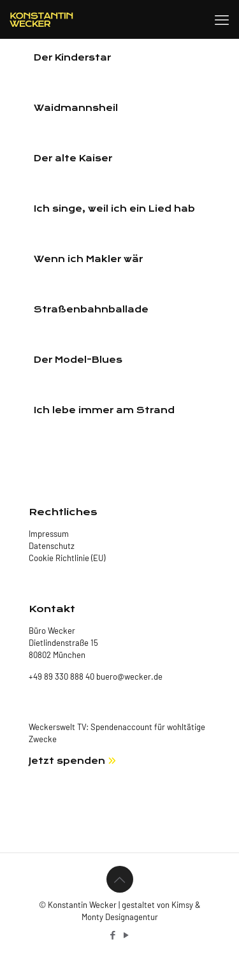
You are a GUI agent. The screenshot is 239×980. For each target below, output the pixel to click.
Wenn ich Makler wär (88, 259)
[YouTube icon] (127, 935)
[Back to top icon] (120, 879)
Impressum (49, 534)
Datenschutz (52, 546)
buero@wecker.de (128, 676)
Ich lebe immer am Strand (104, 410)
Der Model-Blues (78, 360)
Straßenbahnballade (91, 310)
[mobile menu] (222, 19)
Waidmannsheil (76, 108)
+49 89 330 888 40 (62, 676)
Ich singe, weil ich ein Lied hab (114, 209)
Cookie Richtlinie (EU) (67, 558)
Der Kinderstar (72, 58)
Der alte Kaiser (73, 158)
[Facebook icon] (113, 935)
